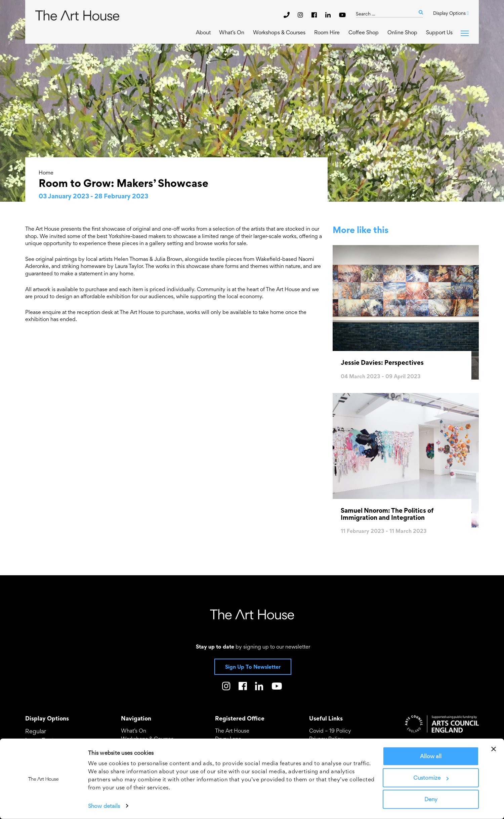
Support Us (439, 32)
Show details (104, 806)
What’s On (232, 32)
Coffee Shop (364, 32)
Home (46, 172)
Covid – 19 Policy (330, 731)
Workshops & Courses (279, 32)
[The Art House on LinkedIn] (329, 15)
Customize (431, 778)
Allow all (431, 756)
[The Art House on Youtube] (342, 15)
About (203, 32)
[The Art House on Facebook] (315, 15)
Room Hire (327, 32)
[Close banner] (494, 749)
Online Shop (402, 32)
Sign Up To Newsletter (253, 667)
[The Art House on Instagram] (301, 15)
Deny (431, 799)
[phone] (287, 15)
